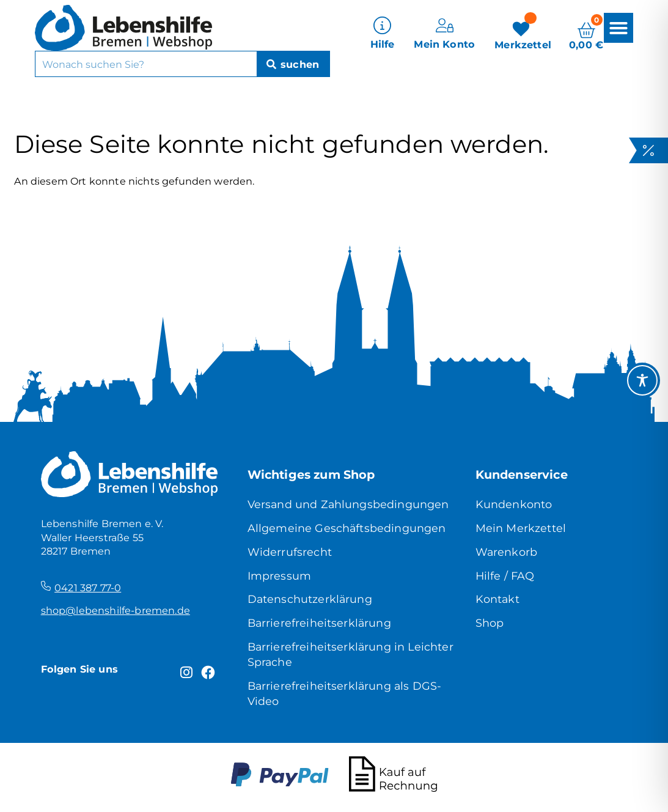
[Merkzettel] (523, 34)
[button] (618, 28)
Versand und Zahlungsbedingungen (348, 504)
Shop (490, 623)
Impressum (279, 576)
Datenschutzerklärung (310, 599)
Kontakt (497, 599)
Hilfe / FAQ (505, 576)
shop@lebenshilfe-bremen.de (116, 610)
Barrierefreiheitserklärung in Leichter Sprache (351, 654)
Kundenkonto (514, 504)
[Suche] (293, 64)
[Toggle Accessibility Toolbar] (642, 380)
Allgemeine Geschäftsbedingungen (347, 528)
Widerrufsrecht (290, 552)
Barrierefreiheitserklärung (319, 623)
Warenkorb (506, 552)
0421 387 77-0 (88, 588)
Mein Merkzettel (521, 528)
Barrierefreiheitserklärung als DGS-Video (345, 693)
